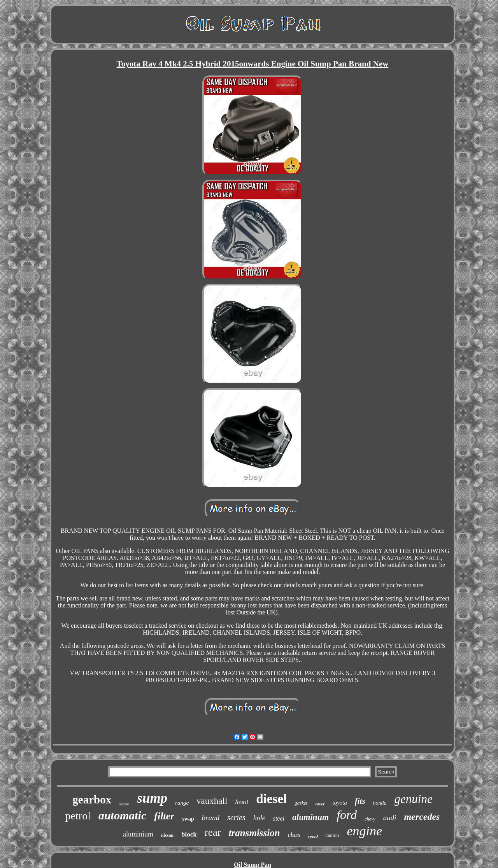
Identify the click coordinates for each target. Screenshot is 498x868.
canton (332, 835)
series (236, 817)
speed (313, 836)
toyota (340, 803)
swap (188, 819)
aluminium (138, 834)
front (242, 802)
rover (320, 804)
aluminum (310, 817)
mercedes (422, 817)
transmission (254, 833)
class (294, 835)
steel (279, 818)
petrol (78, 816)
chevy (370, 819)
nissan (167, 835)
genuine (414, 799)
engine (364, 831)
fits (360, 801)
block (189, 834)
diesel (271, 799)
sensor (124, 804)
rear (213, 832)
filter (164, 816)
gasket (301, 803)
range (182, 803)
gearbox (92, 800)
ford (347, 815)
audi (390, 818)
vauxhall (212, 801)
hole (259, 818)
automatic (122, 815)
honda (380, 803)
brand (211, 818)
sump (152, 798)
